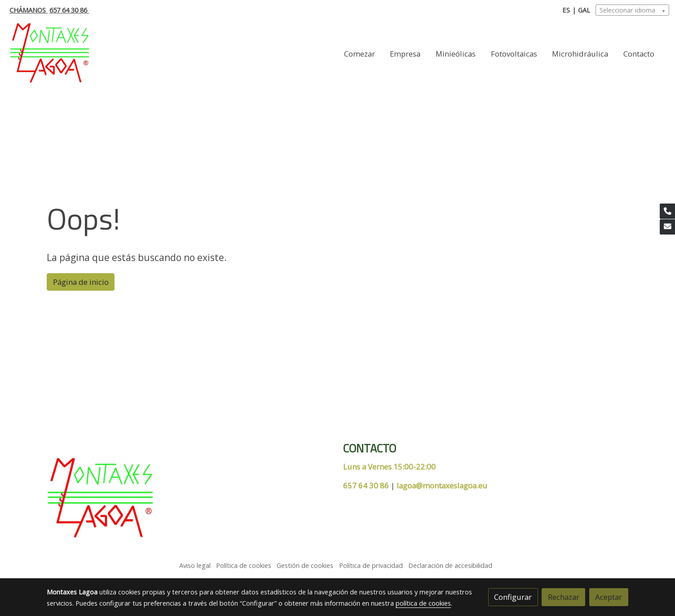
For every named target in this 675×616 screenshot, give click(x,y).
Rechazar (564, 597)
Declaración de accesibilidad (450, 565)
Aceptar (609, 597)
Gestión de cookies (305, 565)
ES (566, 10)
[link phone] (667, 211)
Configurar (513, 597)
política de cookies (423, 603)
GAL (584, 10)
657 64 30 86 (69, 10)
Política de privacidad (371, 565)
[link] (50, 54)
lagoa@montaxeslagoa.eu (442, 485)
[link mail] (667, 227)
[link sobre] (189, 501)
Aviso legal (195, 565)
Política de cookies (244, 565)
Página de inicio (81, 282)
